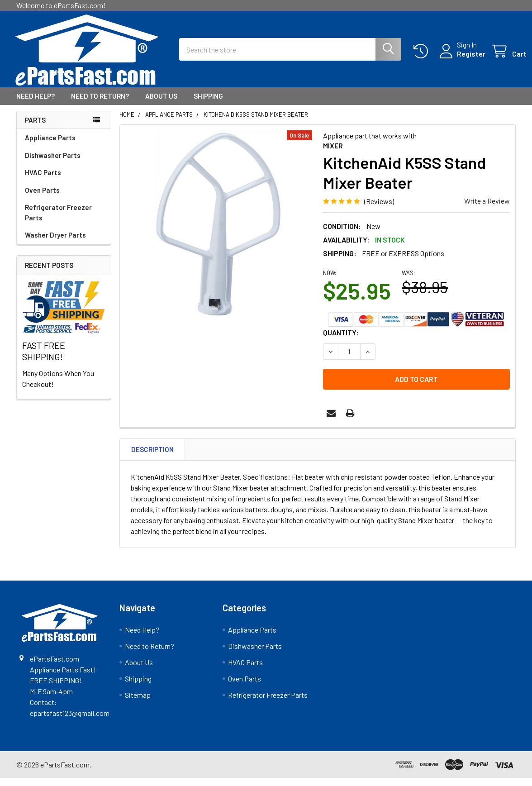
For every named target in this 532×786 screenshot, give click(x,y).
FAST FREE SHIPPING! (44, 359)
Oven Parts (42, 198)
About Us (161, 104)
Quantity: (341, 341)
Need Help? (36, 104)
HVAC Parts (43, 181)
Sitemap (138, 703)
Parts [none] (35, 128)
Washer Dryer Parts (55, 243)
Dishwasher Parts (53, 163)
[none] (219, 232)
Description (152, 457)
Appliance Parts (50, 146)
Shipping (208, 104)
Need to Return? (100, 104)
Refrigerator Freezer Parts (58, 221)
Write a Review (487, 209)
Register (460, 59)
